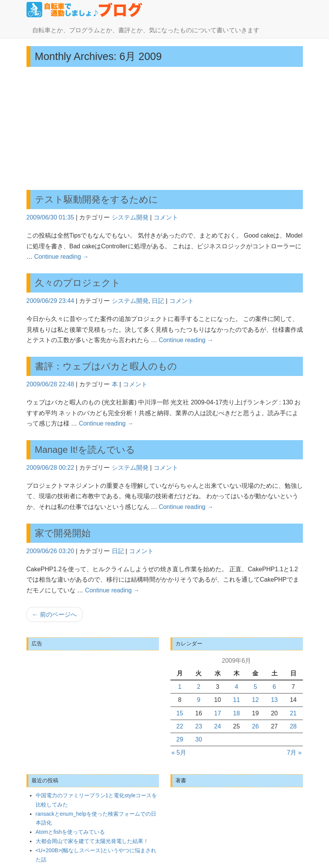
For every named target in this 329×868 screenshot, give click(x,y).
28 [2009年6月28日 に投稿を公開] (293, 726)
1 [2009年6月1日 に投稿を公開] (180, 687)
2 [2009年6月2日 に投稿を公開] (199, 687)
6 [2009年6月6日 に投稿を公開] (274, 687)
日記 (158, 301)
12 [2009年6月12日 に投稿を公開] (255, 700)
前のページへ (55, 614)
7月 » (294, 752)
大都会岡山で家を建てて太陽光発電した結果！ (92, 841)
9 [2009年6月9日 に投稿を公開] (199, 700)
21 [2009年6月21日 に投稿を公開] (293, 713)
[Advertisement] (165, 128)
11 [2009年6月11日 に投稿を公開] (236, 700)
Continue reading (61, 257)
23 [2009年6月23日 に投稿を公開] (199, 726)
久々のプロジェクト (78, 283)
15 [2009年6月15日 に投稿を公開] (180, 713)
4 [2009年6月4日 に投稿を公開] (237, 687)
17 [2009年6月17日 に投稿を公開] (218, 713)
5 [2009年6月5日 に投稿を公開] (255, 687)
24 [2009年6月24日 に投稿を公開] (218, 726)
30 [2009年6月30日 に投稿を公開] (199, 739)
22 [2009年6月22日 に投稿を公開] (180, 726)
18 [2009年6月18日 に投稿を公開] (236, 713)
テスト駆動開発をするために (97, 199)
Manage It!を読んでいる (85, 450)
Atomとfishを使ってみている (70, 832)
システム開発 (130, 217)
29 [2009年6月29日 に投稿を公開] (180, 739)
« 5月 (179, 752)
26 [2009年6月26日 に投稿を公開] (255, 726)
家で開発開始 (63, 533)
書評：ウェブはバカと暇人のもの (106, 366)
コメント (166, 217)
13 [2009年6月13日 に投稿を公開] (274, 700)
